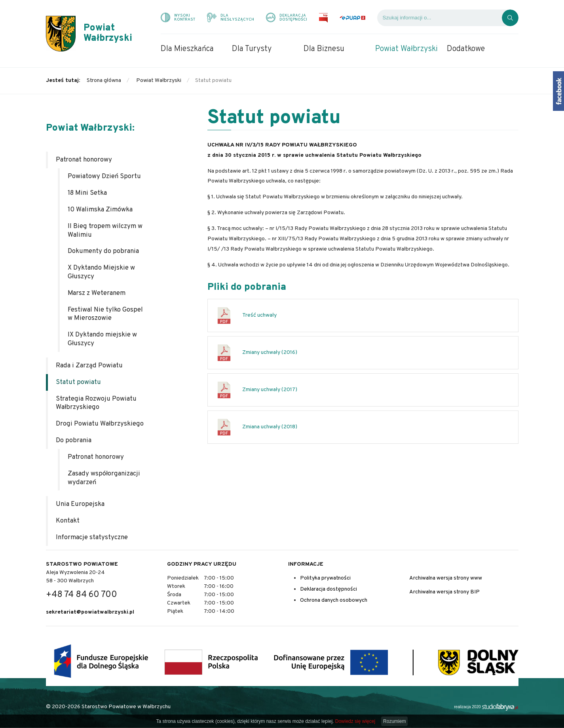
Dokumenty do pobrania (103, 251)
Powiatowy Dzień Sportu (104, 176)
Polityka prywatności (325, 578)
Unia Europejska (80, 504)
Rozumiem (394, 721)
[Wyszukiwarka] (440, 18)
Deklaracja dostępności (329, 589)
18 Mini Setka (87, 193)
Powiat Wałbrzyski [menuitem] (406, 49)
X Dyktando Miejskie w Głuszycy (101, 272)
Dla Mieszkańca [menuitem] (187, 49)
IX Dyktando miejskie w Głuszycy (102, 339)
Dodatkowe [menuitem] (466, 49)
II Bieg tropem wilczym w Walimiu (105, 231)
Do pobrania (74, 440)
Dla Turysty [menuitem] (252, 49)
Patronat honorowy (84, 160)
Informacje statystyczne (92, 537)
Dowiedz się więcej (355, 721)
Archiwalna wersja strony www (446, 578)
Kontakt (68, 521)
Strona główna (104, 81)
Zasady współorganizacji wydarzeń (104, 478)
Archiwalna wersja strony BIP (444, 592)
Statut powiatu (78, 382)
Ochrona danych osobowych (334, 600)
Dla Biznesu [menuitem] (324, 49)
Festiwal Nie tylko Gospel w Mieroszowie (105, 314)
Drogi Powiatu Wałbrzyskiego (100, 424)
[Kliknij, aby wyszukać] (510, 18)
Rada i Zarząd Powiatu (89, 366)
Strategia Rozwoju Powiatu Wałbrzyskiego (96, 403)
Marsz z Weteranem (97, 293)
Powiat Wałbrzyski (159, 81)
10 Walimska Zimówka (100, 210)
